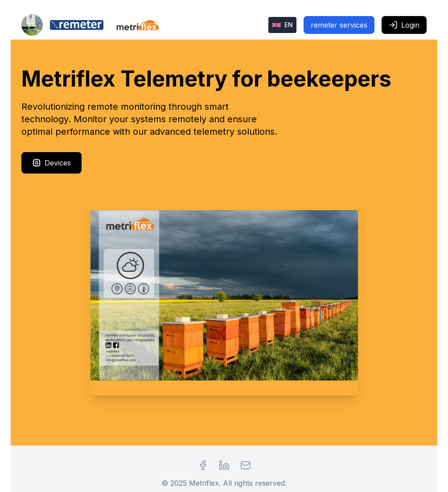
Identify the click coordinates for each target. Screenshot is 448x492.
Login (404, 25)
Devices (51, 163)
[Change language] (282, 25)
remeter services (339, 25)
